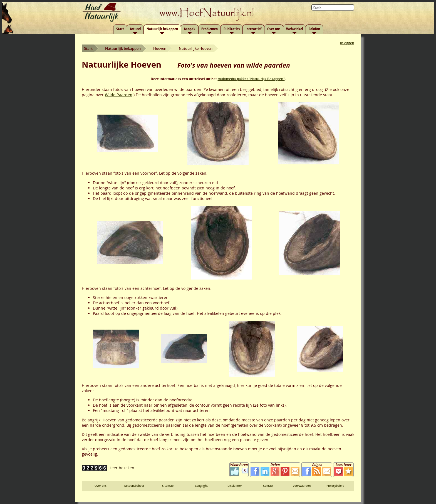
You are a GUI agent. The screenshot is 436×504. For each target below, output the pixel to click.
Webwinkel (294, 29)
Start (120, 29)
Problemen (210, 29)
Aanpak (190, 29)
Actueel (135, 29)
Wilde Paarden (119, 95)
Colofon (314, 29)
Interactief (253, 29)
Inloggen (347, 43)
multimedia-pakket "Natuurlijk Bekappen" (251, 79)
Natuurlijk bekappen (162, 29)
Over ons (274, 29)
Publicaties (232, 29)
